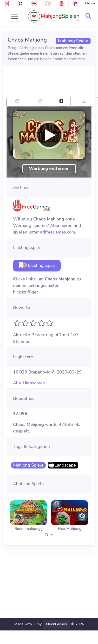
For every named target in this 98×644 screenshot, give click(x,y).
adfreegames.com (58, 232)
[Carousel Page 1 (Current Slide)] (46, 535)
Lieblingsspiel (37, 265)
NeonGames (56, 624)
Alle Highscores (29, 383)
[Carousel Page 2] (52, 535)
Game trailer (61, 103)
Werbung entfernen (49, 168)
